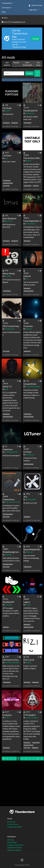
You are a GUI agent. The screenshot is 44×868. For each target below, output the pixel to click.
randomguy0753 (11, 452)
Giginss (29, 662)
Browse (5, 18)
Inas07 (28, 605)
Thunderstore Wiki (14, 827)
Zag (6, 389)
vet (27, 279)
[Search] (14, 73)
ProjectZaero (31, 224)
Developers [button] (6, 8)
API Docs (11, 840)
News (4, 12)
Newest (16, 62)
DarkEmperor (10, 329)
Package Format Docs (15, 845)
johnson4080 (31, 499)
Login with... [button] (33, 10)
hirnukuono (30, 113)
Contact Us (11, 822)
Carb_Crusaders (32, 718)
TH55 (7, 718)
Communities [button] (7, 3)
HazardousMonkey (12, 662)
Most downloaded (27, 64)
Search (29, 73)
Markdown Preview (14, 847)
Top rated (38, 64)
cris (6, 158)
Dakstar (29, 329)
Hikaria (28, 161)
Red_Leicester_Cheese (13, 502)
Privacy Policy (13, 824)
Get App (36, 39)
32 (38, 758)
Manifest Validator (14, 850)
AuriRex (8, 276)
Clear (37, 73)
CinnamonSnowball (33, 386)
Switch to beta (35, 5)
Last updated (7, 64)
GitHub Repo (12, 842)
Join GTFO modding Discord (13, 22)
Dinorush (8, 555)
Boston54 (9, 221)
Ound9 (7, 111)
